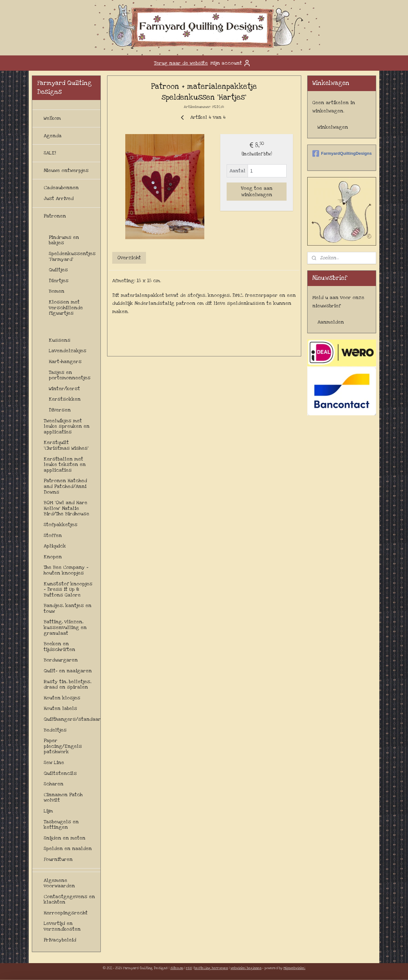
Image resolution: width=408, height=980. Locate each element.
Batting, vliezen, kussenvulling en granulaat (65, 627)
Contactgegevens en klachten (69, 899)
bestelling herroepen (211, 968)
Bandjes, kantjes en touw (68, 608)
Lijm (48, 811)
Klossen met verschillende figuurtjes (66, 308)
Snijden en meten (65, 838)
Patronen (55, 216)
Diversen (60, 410)
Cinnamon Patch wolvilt (63, 798)
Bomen (57, 291)
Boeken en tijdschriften (59, 647)
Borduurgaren (61, 660)
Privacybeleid (60, 940)
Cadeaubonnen (61, 188)
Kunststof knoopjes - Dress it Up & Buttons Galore (68, 589)
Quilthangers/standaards (72, 719)
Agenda (53, 136)
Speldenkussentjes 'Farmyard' (72, 256)
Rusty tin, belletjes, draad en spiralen (67, 684)
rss (189, 968)
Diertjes (59, 281)
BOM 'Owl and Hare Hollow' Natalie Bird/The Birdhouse (66, 508)
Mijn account (231, 63)
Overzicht (129, 258)
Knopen (53, 557)
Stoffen (53, 535)
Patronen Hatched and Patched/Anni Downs (65, 486)
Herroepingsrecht (66, 913)
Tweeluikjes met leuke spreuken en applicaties (67, 426)
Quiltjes (58, 270)
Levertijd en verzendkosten (62, 926)
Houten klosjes (62, 698)
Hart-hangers (65, 361)
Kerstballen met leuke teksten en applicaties (65, 465)
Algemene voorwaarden (59, 883)
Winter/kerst (64, 389)
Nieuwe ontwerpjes (66, 170)
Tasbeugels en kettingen (61, 825)
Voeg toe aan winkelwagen (256, 191)
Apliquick (55, 546)
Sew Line (54, 762)
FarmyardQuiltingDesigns (342, 154)
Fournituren (58, 859)
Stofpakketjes (61, 525)
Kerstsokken (65, 399)
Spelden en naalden (68, 848)
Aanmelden (331, 322)
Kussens (60, 340)
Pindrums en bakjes (64, 240)
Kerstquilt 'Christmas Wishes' (66, 445)
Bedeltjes (55, 730)
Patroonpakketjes (65, 226)
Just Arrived (59, 198)
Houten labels (60, 708)
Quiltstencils (60, 773)
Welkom (52, 118)
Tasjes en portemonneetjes (70, 375)
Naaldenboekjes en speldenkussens (71, 327)
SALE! (50, 153)
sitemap (177, 968)
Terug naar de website (181, 63)
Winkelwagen (333, 127)
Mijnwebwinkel (294, 968)
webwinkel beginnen (246, 968)
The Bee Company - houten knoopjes (66, 570)
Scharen (54, 784)
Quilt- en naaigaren (68, 671)
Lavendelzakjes (68, 351)
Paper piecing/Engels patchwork (63, 746)
